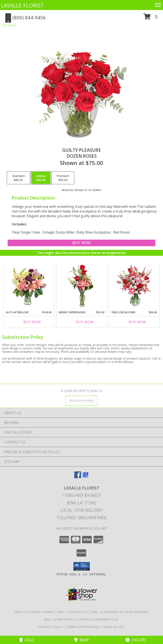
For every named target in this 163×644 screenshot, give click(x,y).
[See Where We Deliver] (81, 400)
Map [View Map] (81, 640)
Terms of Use (113, 627)
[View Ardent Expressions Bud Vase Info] (82, 286)
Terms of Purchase (83, 627)
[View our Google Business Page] (85, 477)
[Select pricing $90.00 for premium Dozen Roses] (63, 178)
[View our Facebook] (78, 477)
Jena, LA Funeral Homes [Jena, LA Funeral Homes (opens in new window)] (34, 612)
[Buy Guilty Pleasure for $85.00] (81, 243)
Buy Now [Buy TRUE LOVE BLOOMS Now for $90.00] (137, 322)
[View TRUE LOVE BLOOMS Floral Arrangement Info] (134, 286)
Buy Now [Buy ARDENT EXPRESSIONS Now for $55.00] (85, 322)
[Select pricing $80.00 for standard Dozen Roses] (18, 178)
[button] (151, 18)
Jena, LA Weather (58, 619)
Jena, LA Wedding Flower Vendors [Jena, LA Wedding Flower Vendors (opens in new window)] (120, 612)
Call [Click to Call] (27, 640)
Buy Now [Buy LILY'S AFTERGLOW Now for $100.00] (32, 322)
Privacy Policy (51, 627)
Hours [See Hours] (136, 640)
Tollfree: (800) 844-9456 (82, 518)
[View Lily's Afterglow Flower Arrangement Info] (29, 286)
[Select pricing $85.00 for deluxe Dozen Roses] (41, 178)
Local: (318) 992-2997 (81, 510)
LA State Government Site (97, 619)
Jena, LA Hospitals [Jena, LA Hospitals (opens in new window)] (72, 612)
